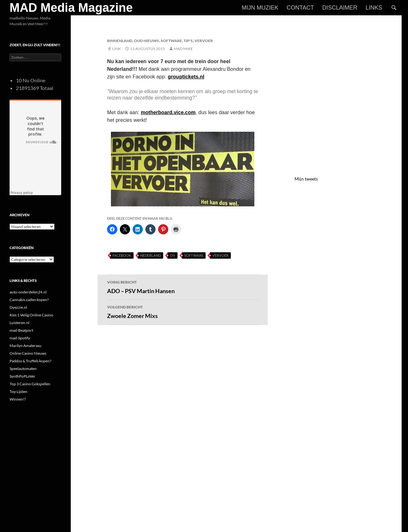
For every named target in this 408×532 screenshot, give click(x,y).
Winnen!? (18, 399)
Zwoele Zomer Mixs (183, 311)
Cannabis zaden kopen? (29, 300)
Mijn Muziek (260, 8)
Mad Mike (183, 49)
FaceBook (122, 255)
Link (117, 49)
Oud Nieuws (146, 41)
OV (173, 255)
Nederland (151, 255)
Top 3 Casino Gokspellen (30, 384)
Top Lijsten (18, 392)
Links (374, 8)
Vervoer (204, 41)
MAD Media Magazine (71, 8)
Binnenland (120, 41)
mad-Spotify (20, 338)
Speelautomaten (23, 369)
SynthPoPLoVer (22, 376)
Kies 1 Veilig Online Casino (31, 315)
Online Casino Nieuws (28, 353)
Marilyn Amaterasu (25, 346)
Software (171, 41)
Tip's (188, 41)
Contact (300, 8)
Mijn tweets (306, 179)
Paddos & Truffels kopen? (30, 361)
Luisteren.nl (19, 323)
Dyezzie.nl (18, 307)
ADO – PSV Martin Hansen (183, 286)
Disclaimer (340, 8)
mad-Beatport (21, 330)
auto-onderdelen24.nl (28, 292)
